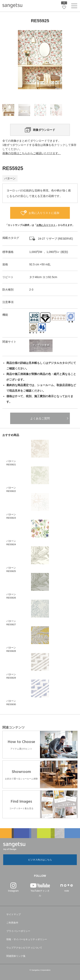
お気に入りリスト (46, 225)
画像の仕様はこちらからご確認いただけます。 (32, 153)
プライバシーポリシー (18, 931)
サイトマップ (14, 914)
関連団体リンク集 (16, 956)
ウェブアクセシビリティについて (24, 948)
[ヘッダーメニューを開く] (74, 7)
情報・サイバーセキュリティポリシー (27, 939)
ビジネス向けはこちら (40, 860)
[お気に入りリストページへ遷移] (64, 7)
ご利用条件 (12, 923)
